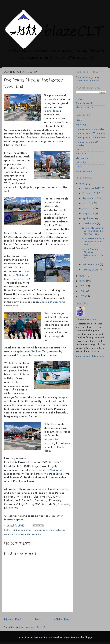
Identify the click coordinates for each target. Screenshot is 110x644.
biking (16, 530)
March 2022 (90, 224)
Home (38, 620)
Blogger (89, 638)
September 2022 (92, 198)
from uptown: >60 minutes (90, 138)
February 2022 (91, 265)
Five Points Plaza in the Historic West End (93, 242)
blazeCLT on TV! (85, 108)
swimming (18, 534)
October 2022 (91, 193)
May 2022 (89, 214)
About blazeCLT (85, 103)
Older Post (62, 620)
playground (82, 158)
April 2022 (89, 219)
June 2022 (89, 209)
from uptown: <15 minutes (47, 530)
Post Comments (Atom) (32, 627)
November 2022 (92, 188)
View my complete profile (90, 356)
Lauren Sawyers (87, 319)
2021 (82, 276)
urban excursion (33, 534)
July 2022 (88, 203)
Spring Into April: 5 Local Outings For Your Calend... (93, 231)
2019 (82, 286)
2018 (82, 291)
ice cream (81, 154)
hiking (79, 149)
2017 (82, 296)
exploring (26, 530)
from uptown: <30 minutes (90, 133)
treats (79, 167)
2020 (83, 281)
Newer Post (13, 620)
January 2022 (90, 270)
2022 (83, 184)
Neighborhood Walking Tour (30, 352)
